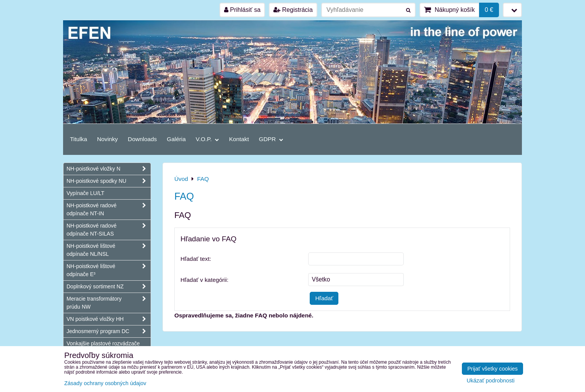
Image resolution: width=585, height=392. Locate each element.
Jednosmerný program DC (109, 331)
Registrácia (293, 10)
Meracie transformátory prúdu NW (109, 303)
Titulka (79, 139)
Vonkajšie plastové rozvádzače (103, 343)
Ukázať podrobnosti (490, 381)
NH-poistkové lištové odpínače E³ (109, 270)
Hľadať (324, 298)
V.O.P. (207, 139)
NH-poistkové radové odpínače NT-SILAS (109, 230)
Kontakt (239, 139)
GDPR (271, 139)
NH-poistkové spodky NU (109, 181)
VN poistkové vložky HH (109, 319)
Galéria (176, 139)
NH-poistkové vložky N (109, 169)
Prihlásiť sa (242, 10)
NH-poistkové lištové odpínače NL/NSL (109, 250)
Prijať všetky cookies (492, 369)
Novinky (108, 139)
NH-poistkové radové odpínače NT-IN (109, 210)
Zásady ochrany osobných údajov (105, 383)
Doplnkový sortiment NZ (109, 287)
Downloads (142, 139)
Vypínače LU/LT (85, 193)
